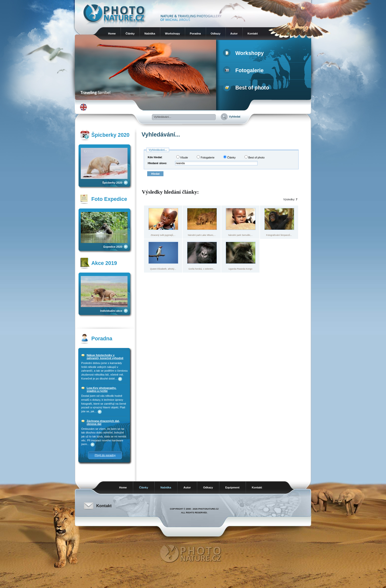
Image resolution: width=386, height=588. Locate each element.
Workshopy (172, 34)
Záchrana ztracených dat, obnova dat (103, 422)
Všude (182, 157)
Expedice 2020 (113, 247)
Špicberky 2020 (112, 183)
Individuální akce (111, 311)
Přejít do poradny (105, 455)
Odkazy (216, 34)
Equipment (232, 487)
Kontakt (253, 34)
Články (130, 34)
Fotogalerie (244, 70)
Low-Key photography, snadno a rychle (101, 389)
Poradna (195, 34)
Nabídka (150, 34)
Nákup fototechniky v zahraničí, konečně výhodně (105, 357)
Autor (234, 34)
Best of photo (247, 88)
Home (112, 34)
